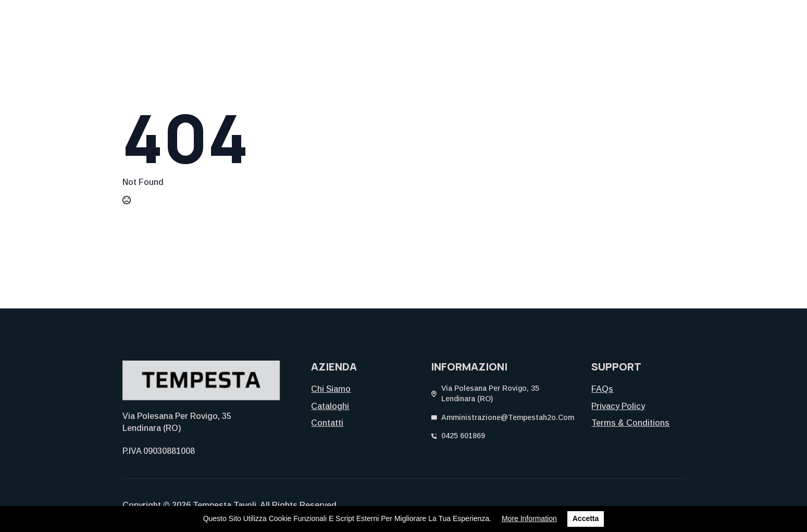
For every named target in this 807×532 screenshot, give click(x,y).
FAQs (602, 389)
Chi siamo (331, 389)
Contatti (327, 423)
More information (529, 518)
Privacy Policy (618, 406)
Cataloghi (330, 406)
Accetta (586, 518)
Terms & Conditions (630, 423)
